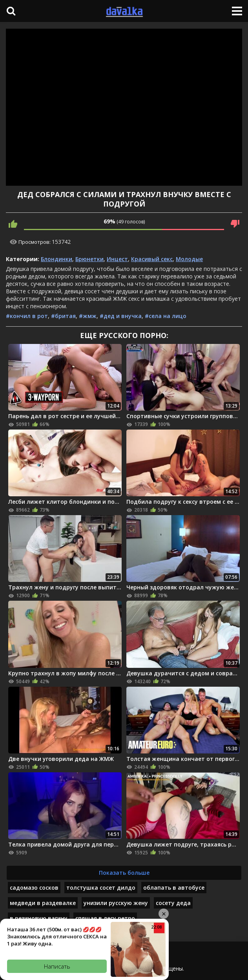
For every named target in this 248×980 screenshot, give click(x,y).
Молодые (189, 259)
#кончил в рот (27, 316)
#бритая (63, 316)
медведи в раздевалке (43, 903)
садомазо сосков (34, 888)
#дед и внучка (121, 316)
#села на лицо (166, 316)
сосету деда (173, 903)
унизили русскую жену (116, 903)
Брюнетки (89, 259)
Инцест (117, 259)
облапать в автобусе (174, 888)
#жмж (88, 316)
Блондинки (57, 259)
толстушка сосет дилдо (101, 888)
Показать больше (124, 873)
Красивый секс (152, 259)
